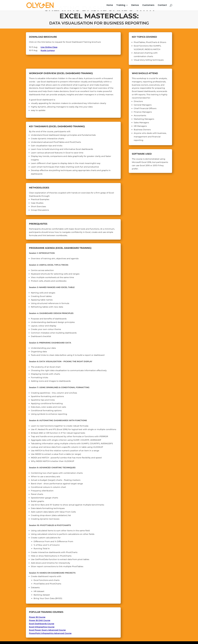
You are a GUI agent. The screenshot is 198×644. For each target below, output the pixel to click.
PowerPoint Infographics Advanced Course (50, 633)
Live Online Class (49, 47)
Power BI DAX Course (40, 620)
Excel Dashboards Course (42, 624)
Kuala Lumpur (48, 50)
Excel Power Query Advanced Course (47, 630)
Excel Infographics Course (42, 627)
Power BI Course (37, 617)
